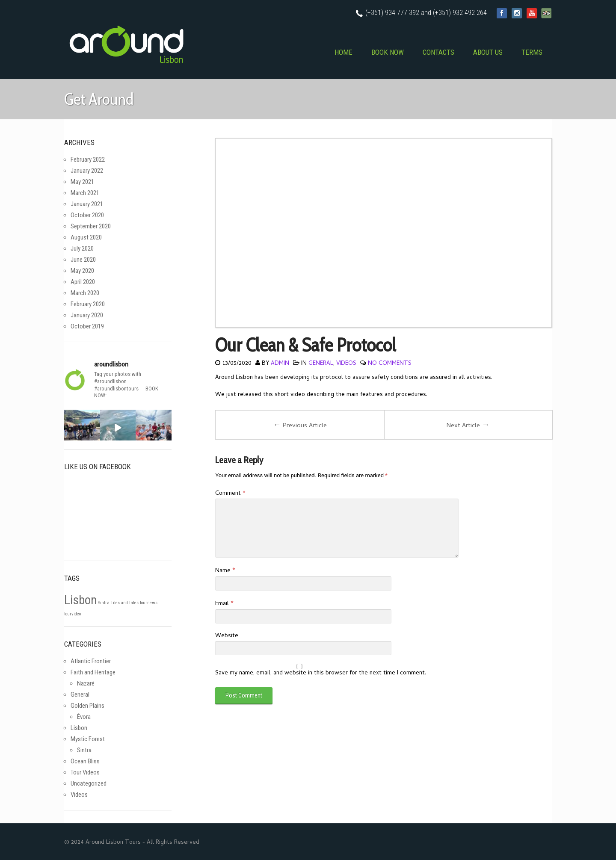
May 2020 (82, 271)
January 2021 (87, 204)
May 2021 (82, 182)
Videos (346, 364)
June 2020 (83, 260)
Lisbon (79, 728)
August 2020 (86, 237)
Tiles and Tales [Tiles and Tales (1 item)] (125, 603)
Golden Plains (87, 706)
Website (227, 636)
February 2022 (88, 160)
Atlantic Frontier (91, 661)
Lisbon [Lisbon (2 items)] (80, 600)
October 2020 (87, 215)
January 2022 (87, 171)
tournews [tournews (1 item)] (149, 603)
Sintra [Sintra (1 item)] (104, 603)
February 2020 (88, 304)
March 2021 (85, 193)
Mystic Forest (88, 739)
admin (280, 364)
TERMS (532, 52)
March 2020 (85, 293)
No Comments (390, 364)
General (321, 364)
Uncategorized (89, 783)
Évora (84, 717)
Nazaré (86, 683)
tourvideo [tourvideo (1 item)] (73, 614)
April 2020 (83, 282)
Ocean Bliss (85, 761)
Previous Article (300, 426)
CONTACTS (438, 52)
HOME (344, 52)
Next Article (468, 426)
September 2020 (91, 226)
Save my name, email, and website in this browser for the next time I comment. (321, 673)
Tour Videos (85, 772)
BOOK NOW (388, 52)
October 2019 (87, 326)
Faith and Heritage (93, 672)
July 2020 (82, 248)
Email (224, 604)
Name (225, 571)
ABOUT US (488, 52)
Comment (230, 494)
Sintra (84, 750)
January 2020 (87, 315)
